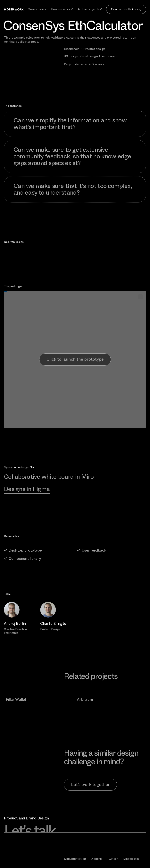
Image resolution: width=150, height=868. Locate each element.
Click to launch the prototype (75, 359)
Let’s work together (90, 785)
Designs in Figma (27, 489)
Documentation (75, 859)
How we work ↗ (62, 9)
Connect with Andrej (126, 9)
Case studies (37, 9)
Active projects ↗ (90, 9)
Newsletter (131, 859)
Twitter (112, 859)
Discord (96, 859)
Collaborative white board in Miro (49, 477)
